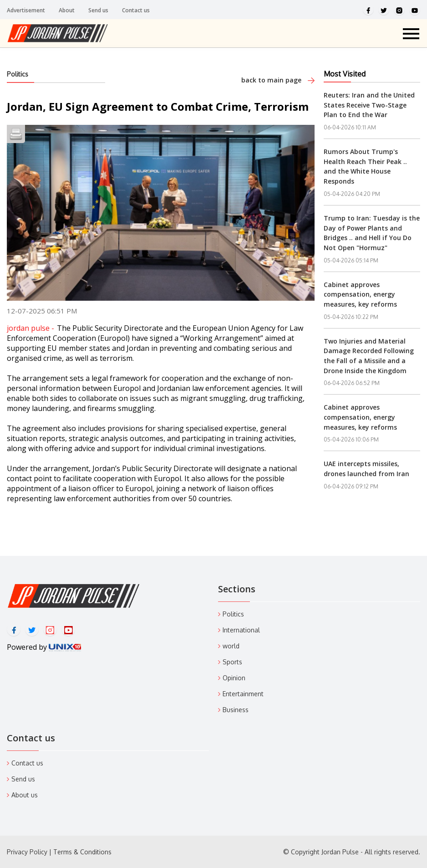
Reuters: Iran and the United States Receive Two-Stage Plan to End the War (369, 105)
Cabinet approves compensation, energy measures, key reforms (360, 294)
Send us (98, 10)
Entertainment (243, 694)
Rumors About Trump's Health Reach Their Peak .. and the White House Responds (365, 166)
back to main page (278, 80)
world (231, 646)
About (67, 10)
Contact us (136, 10)
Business (236, 710)
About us (25, 795)
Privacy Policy (27, 852)
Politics (18, 74)
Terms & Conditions (82, 852)
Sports (232, 662)
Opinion (234, 678)
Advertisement (26, 10)
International (241, 630)
